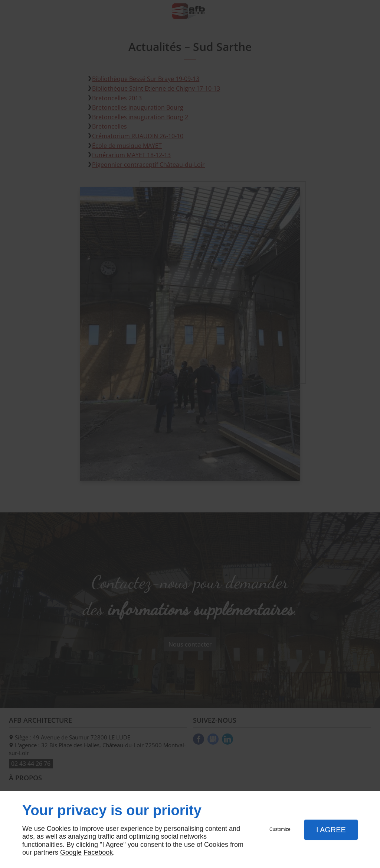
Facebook (98, 852)
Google (71, 852)
